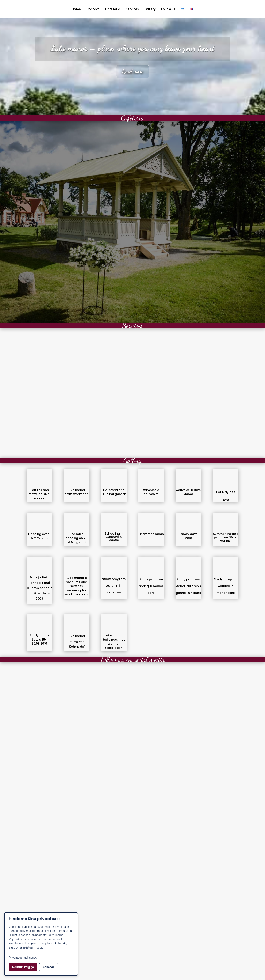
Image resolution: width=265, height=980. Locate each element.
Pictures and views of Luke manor (39, 494)
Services (132, 9)
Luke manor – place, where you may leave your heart (133, 48)
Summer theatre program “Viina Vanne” (226, 537)
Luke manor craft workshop (77, 492)
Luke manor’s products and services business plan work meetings (77, 586)
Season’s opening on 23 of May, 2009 (76, 538)
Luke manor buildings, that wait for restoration (114, 642)
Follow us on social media (133, 659)
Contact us (133, 959)
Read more (133, 71)
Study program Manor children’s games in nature (188, 586)
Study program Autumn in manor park (114, 586)
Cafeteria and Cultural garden (114, 492)
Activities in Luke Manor (188, 492)
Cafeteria (113, 9)
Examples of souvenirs (151, 492)
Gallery (150, 9)
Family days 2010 (188, 536)
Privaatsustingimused (23, 958)
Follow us (168, 9)
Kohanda (49, 967)
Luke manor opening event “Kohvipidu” (76, 641)
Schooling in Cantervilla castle (114, 537)
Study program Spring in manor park (151, 586)
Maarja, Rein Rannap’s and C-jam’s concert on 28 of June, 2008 (39, 588)
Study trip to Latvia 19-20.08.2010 (39, 639)
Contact (93, 9)
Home (76, 9)
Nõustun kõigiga (23, 967)
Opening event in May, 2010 (39, 536)
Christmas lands (151, 534)
